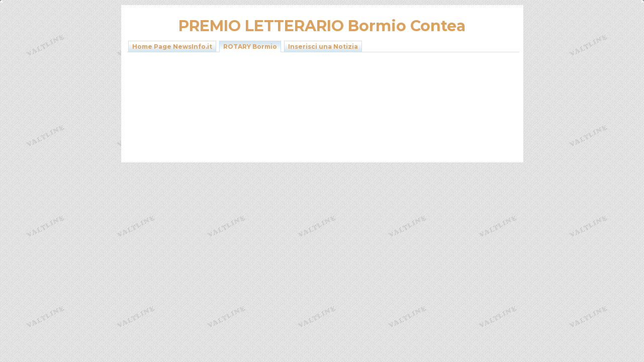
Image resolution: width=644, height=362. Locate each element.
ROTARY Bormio (250, 47)
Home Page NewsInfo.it (172, 47)
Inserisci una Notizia (323, 47)
